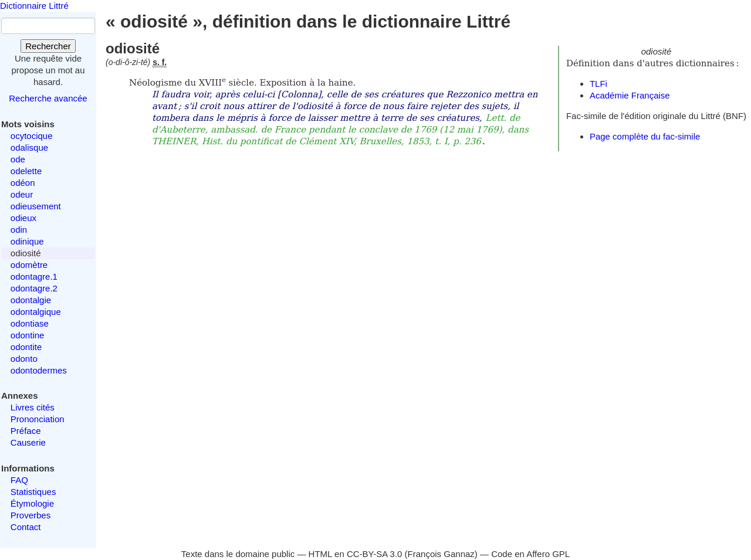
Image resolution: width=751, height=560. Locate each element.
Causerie (28, 442)
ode (18, 159)
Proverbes (31, 515)
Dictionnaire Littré (34, 6)
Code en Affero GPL (530, 554)
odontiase (30, 323)
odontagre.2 (34, 288)
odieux (23, 218)
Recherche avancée (48, 98)
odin (19, 230)
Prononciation (38, 419)
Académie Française (630, 95)
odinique (27, 241)
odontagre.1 (34, 276)
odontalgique (36, 312)
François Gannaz (441, 554)
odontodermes (39, 370)
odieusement (36, 206)
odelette (26, 171)
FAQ (19, 480)
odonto (24, 359)
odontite (26, 347)
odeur (22, 194)
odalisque (29, 147)
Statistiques (33, 492)
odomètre (29, 265)
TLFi (598, 84)
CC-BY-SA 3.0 (375, 554)
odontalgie (31, 300)
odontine (28, 335)
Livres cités (33, 407)
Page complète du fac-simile (645, 136)
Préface (26, 431)
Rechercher (48, 46)
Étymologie (32, 503)
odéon (23, 183)
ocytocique (32, 136)
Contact (26, 527)
